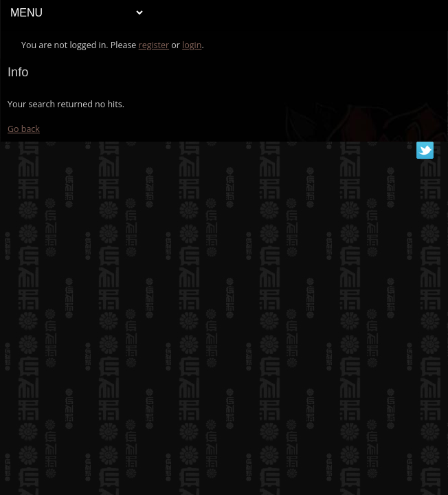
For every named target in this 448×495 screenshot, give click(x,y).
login (192, 45)
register (154, 45)
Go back (24, 129)
